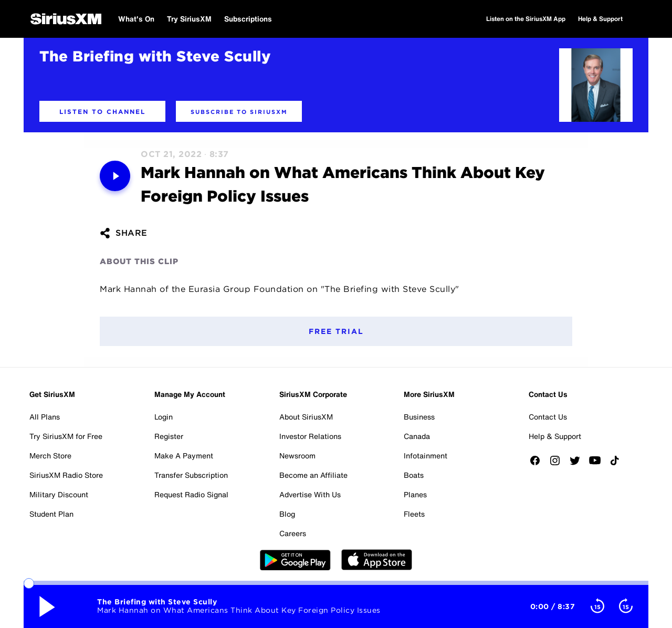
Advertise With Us (310, 494)
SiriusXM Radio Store (66, 475)
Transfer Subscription (191, 475)
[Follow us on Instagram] (559, 464)
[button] (102, 111)
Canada (417, 436)
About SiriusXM (306, 417)
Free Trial (336, 331)
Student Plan (51, 514)
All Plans (45, 417)
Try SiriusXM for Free (66, 436)
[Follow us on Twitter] (579, 464)
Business (419, 417)
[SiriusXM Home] (66, 19)
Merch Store (50, 456)
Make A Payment (184, 456)
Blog (287, 514)
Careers (293, 533)
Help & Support (555, 436)
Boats (414, 475)
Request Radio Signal (191, 494)
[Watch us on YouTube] (598, 464)
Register (169, 436)
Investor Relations (310, 436)
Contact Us (548, 417)
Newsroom (297, 456)
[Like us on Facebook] (539, 464)
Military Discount (59, 494)
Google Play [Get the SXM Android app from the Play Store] (295, 560)
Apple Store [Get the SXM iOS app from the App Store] (377, 560)
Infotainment (426, 456)
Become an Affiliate (313, 475)
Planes (415, 494)
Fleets (414, 514)
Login (164, 417)
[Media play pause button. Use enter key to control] (115, 176)
